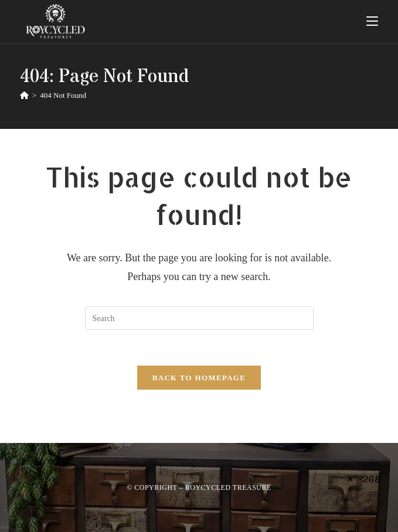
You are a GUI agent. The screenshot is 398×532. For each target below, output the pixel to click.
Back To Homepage (199, 378)
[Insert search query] (199, 318)
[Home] (24, 95)
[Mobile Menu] (372, 22)
